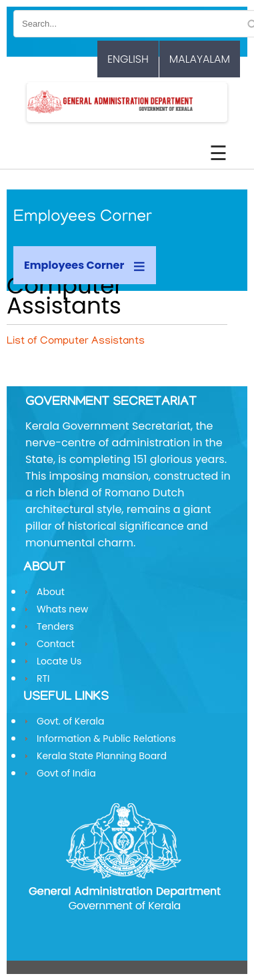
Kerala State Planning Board (102, 756)
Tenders (55, 626)
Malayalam (200, 59)
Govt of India (66, 773)
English (128, 59)
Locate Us (59, 661)
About (51, 592)
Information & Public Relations (106, 739)
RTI (43, 678)
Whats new (62, 609)
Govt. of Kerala (70, 721)
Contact (56, 644)
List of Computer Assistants (76, 342)
